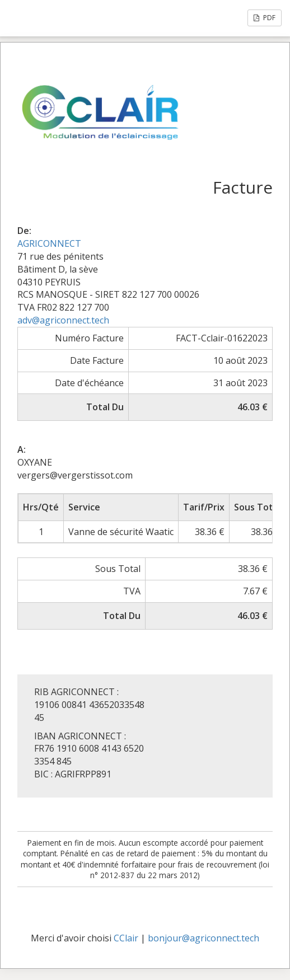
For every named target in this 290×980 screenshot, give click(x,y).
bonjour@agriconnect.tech (204, 938)
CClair (126, 938)
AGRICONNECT (49, 243)
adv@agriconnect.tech (63, 320)
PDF (265, 18)
